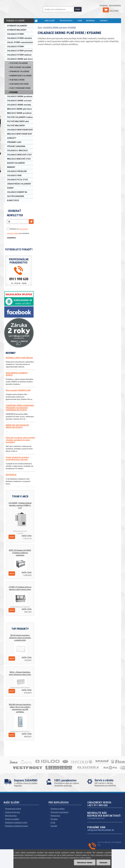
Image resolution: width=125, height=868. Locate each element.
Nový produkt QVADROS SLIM (18, 390)
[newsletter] (31, 222)
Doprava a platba (58, 809)
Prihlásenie (104, 5)
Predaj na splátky (12, 819)
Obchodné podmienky (60, 812)
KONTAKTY (104, 21)
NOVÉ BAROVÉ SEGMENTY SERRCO (17, 374)
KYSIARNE (72, 27)
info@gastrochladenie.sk (101, 830)
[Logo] (23, 9)
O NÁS (80, 21)
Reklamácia (55, 816)
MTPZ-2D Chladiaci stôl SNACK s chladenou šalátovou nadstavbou (20, 553)
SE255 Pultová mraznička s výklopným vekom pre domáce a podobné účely (20, 638)
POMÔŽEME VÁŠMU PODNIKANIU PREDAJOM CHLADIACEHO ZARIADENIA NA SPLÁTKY (20, 408)
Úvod (40, 27)
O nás (53, 822)
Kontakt (54, 826)
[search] (79, 9)
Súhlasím (103, 862)
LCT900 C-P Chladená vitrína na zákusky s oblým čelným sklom (20, 588)
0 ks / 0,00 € (114, 10)
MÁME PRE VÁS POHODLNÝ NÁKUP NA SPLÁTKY (17, 426)
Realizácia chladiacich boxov (17, 826)
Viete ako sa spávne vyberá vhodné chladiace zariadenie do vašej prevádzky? (20, 440)
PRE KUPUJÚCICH (66, 21)
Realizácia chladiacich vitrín (16, 822)
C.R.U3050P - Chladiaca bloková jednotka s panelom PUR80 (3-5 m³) (20, 505)
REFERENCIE (90, 21)
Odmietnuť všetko (85, 862)
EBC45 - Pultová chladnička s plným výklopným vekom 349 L (20, 673)
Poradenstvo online (13, 809)
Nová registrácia (115, 5)
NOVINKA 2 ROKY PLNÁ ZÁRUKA (19, 358)
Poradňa (54, 819)
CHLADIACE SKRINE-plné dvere (55, 27)
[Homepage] (39, 21)
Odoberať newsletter (15, 213)
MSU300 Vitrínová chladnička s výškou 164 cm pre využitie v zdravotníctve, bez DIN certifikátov (20, 708)
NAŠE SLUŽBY (50, 21)
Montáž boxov (11, 816)
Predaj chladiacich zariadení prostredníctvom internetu (17, 458)
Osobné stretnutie (13, 812)
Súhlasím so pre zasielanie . (18, 233)
